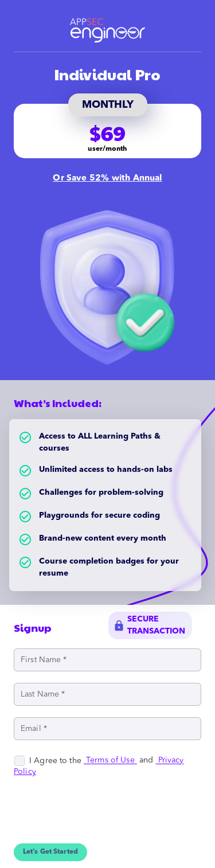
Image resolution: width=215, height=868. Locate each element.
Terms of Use (110, 761)
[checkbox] (49, 761)
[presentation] (101, 821)
